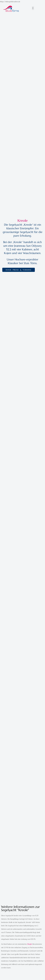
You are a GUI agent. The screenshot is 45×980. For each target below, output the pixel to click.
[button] (33, 8)
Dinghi (30, 944)
